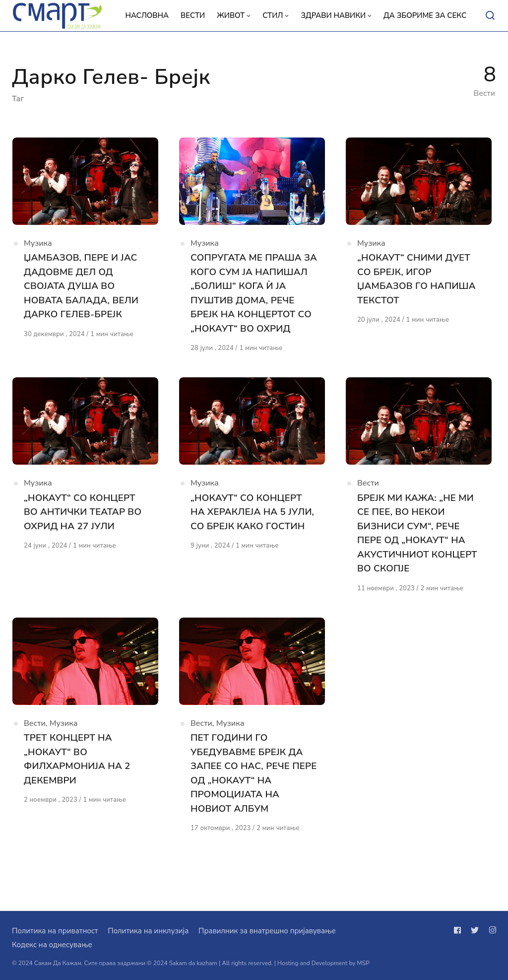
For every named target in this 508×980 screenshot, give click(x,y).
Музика (38, 246)
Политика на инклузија (148, 931)
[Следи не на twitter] (475, 930)
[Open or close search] (490, 16)
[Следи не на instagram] (491, 930)
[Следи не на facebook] (459, 930)
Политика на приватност (55, 931)
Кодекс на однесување (52, 945)
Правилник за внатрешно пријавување (267, 931)
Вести (368, 502)
